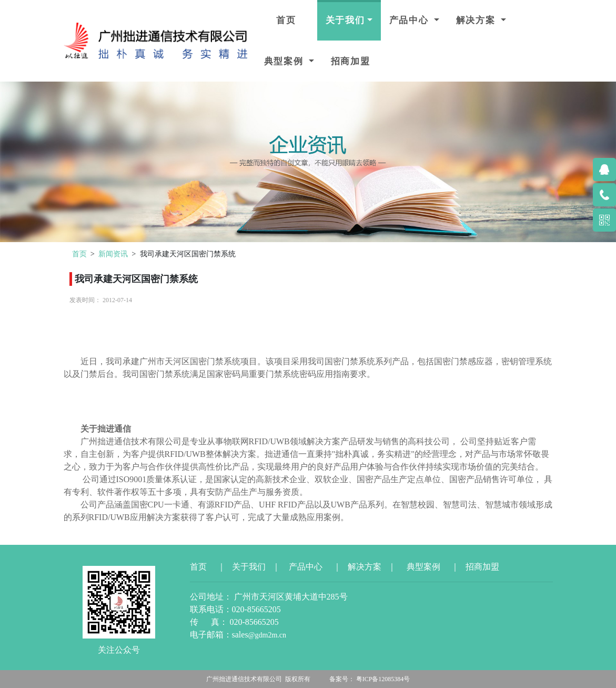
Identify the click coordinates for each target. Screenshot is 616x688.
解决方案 (477, 20)
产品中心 (411, 20)
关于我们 (345, 20)
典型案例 (285, 61)
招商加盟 (351, 61)
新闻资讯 (113, 254)
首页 (286, 20)
